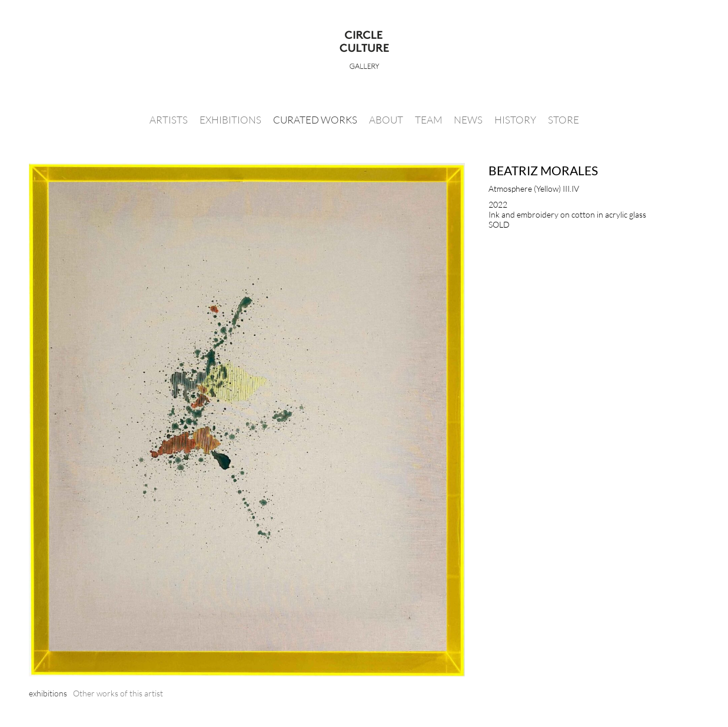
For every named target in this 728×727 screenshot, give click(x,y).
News (468, 120)
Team (428, 120)
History (515, 120)
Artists (169, 120)
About (386, 120)
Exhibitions (230, 120)
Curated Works (315, 120)
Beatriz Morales (543, 170)
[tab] (48, 693)
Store (564, 120)
